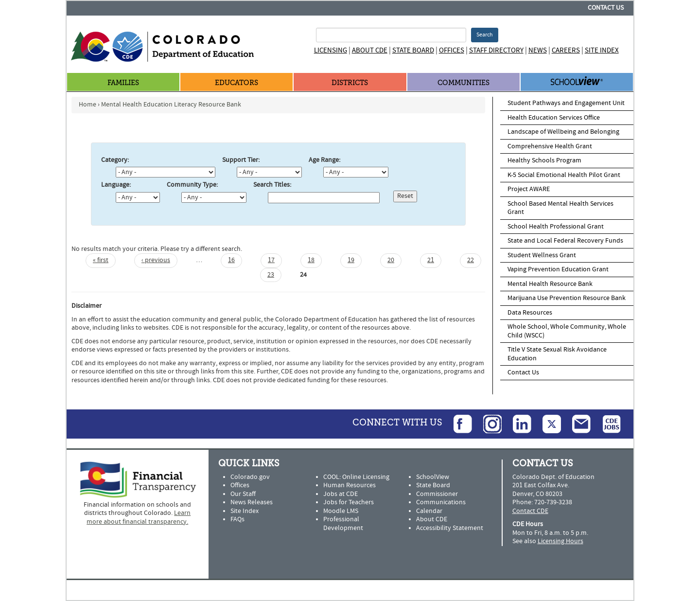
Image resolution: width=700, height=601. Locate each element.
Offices (452, 50)
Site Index (602, 50)
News (538, 50)
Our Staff (243, 494)
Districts (350, 83)
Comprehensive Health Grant (550, 146)
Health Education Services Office (554, 118)
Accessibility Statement (450, 528)
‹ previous (156, 260)
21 (431, 260)
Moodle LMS (341, 511)
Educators (236, 83)
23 (271, 275)
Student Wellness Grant (542, 255)
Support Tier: (241, 160)
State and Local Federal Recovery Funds (565, 241)
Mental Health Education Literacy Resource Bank (171, 105)
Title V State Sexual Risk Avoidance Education (557, 354)
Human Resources (350, 485)
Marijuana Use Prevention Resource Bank (567, 298)
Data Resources (530, 313)
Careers (566, 50)
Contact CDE (530, 511)
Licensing (331, 50)
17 (271, 260)
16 (231, 260)
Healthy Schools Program (544, 160)
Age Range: (324, 160)
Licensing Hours (560, 541)
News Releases (252, 502)
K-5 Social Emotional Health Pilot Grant (564, 175)
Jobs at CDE (341, 494)
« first (101, 260)
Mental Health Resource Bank (550, 284)
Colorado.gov (250, 477)
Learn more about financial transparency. (139, 517)
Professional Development (343, 524)
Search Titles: (272, 185)
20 (391, 260)
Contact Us (606, 8)
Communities (464, 83)
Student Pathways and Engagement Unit (566, 103)
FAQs (237, 519)
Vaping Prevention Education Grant (558, 269)
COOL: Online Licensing (356, 477)
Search (485, 35)
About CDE (370, 50)
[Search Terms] (391, 35)
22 (471, 260)
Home (87, 105)
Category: (115, 160)
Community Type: (192, 185)
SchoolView (433, 477)
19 (351, 260)
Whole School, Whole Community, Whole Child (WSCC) (567, 331)
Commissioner (437, 494)
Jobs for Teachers (349, 502)
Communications (441, 502)
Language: (116, 185)
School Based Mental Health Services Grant (560, 208)
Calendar (429, 511)
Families (123, 83)
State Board (413, 50)
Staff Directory (496, 50)
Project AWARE (529, 189)
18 (311, 260)
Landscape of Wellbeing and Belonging (563, 132)
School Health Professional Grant (556, 227)
